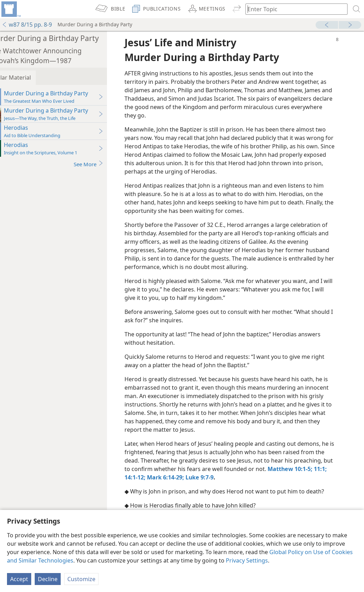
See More (104, 164)
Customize (81, 579)
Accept (19, 579)
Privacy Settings (247, 560)
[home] (11, 9)
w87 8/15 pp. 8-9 (27, 25)
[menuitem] (11, 9)
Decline (48, 579)
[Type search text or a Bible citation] (293, 9)
